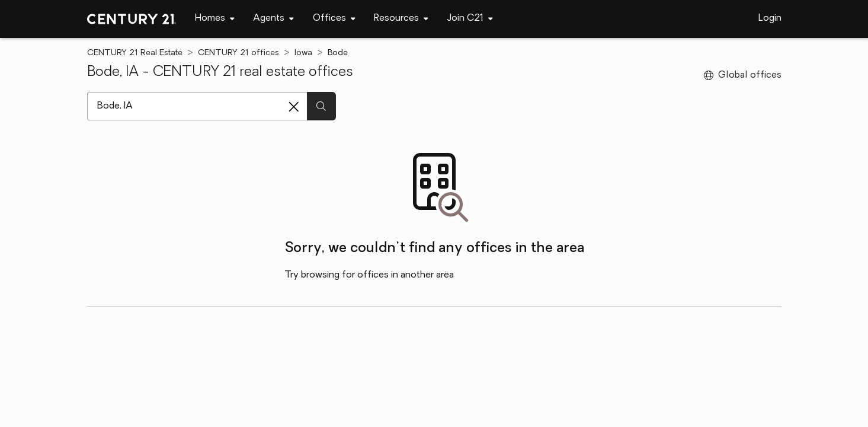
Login (770, 18)
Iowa (303, 53)
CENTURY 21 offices (238, 53)
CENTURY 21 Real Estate (135, 53)
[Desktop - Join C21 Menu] (470, 19)
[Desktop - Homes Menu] (215, 19)
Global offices (743, 75)
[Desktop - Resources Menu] (401, 19)
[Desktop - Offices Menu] (334, 19)
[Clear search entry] (294, 107)
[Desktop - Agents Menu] (273, 19)
